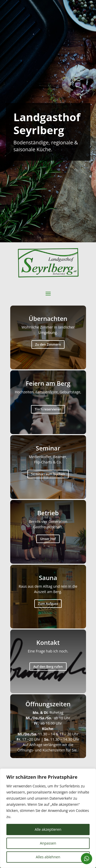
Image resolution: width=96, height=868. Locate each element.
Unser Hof (48, 539)
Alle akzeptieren (48, 829)
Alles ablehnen (48, 857)
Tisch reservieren (48, 409)
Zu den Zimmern (48, 344)
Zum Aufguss (48, 604)
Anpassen (48, 843)
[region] (48, 818)
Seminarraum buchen (48, 474)
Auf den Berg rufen (48, 667)
